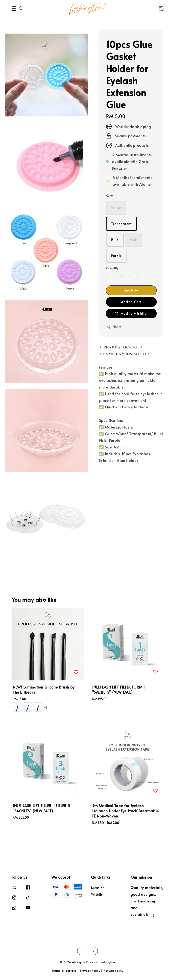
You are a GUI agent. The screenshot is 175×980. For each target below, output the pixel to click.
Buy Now (131, 290)
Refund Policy (114, 971)
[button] (14, 9)
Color (110, 195)
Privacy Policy (90, 971)
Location (98, 888)
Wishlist (98, 894)
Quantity (112, 268)
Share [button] (114, 327)
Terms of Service (64, 971)
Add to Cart (131, 302)
